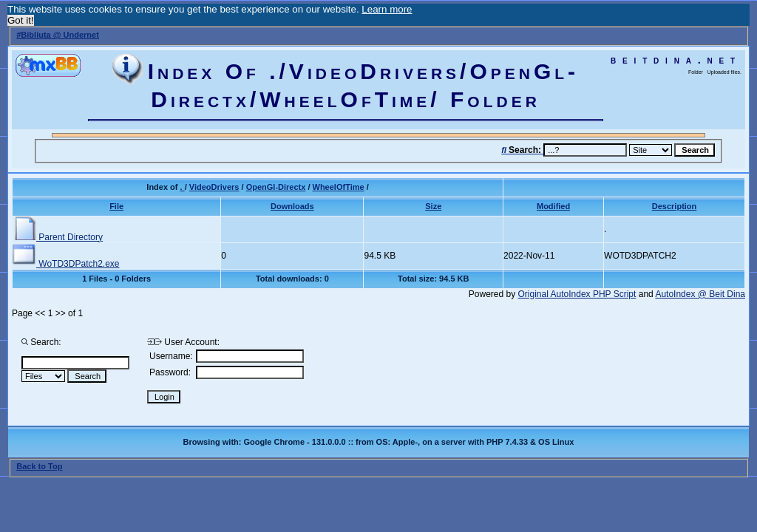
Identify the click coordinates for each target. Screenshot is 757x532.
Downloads (292, 206)
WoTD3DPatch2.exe (66, 264)
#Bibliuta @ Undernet (58, 35)
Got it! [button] (21, 20)
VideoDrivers (214, 187)
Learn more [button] (387, 9)
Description (675, 206)
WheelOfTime (339, 187)
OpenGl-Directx (276, 187)
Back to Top (39, 466)
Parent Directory (58, 237)
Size (433, 206)
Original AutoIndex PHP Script (577, 294)
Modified (553, 206)
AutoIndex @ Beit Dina (700, 294)
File (116, 206)
